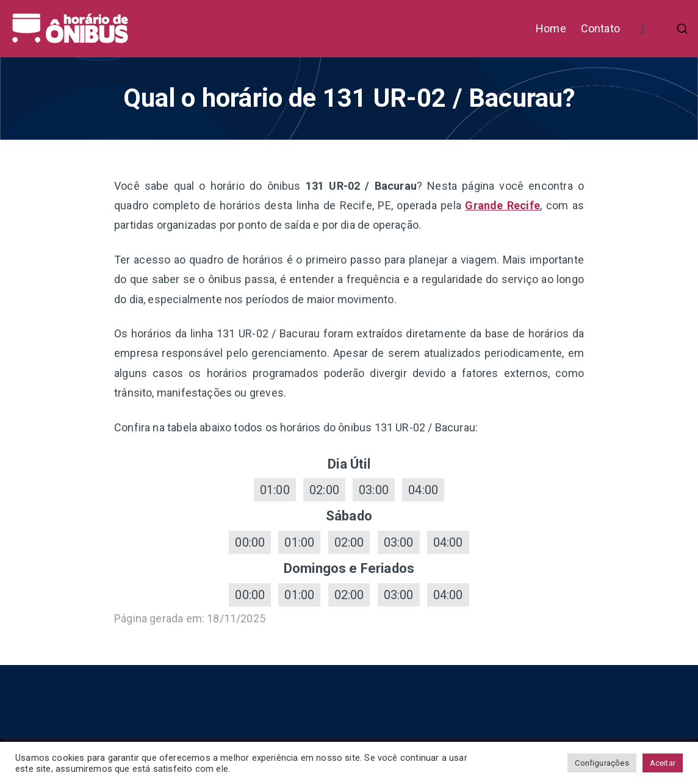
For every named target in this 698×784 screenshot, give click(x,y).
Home (551, 28)
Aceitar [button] (663, 763)
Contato (600, 28)
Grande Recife (502, 205)
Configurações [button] (602, 763)
